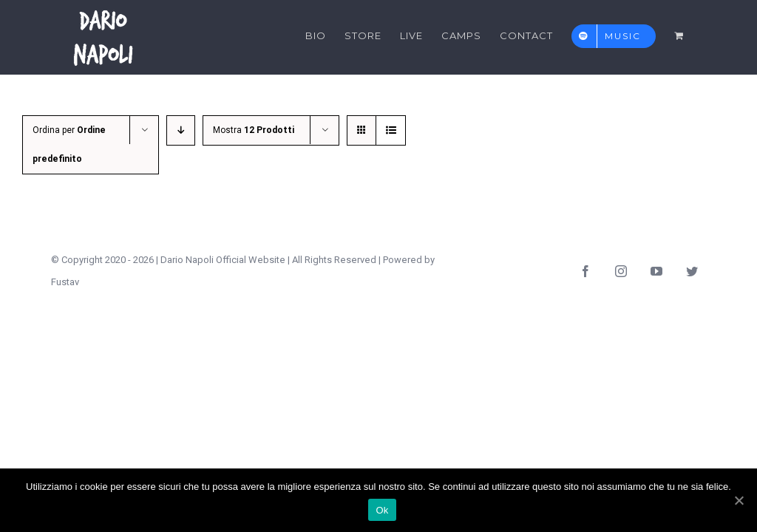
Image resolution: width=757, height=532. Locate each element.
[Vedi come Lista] (391, 130)
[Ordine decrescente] (181, 130)
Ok (382, 510)
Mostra (254, 130)
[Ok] (739, 500)
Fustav (65, 282)
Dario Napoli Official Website (223, 260)
